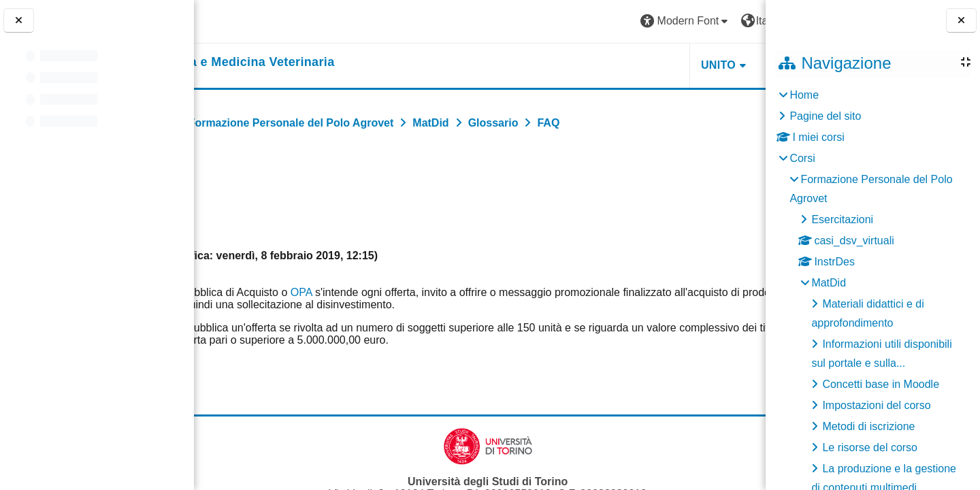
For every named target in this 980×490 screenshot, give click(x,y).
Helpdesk (680, 65)
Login (731, 21)
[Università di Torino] (247, 21)
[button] (566, 21)
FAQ (698, 388)
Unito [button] (598, 65)
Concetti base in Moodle (881, 384)
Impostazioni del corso (876, 405)
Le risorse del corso (870, 447)
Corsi (802, 158)
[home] (318, 63)
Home (804, 95)
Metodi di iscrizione (868, 426)
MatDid (829, 283)
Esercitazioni (842, 219)
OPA (400, 292)
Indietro (235, 181)
